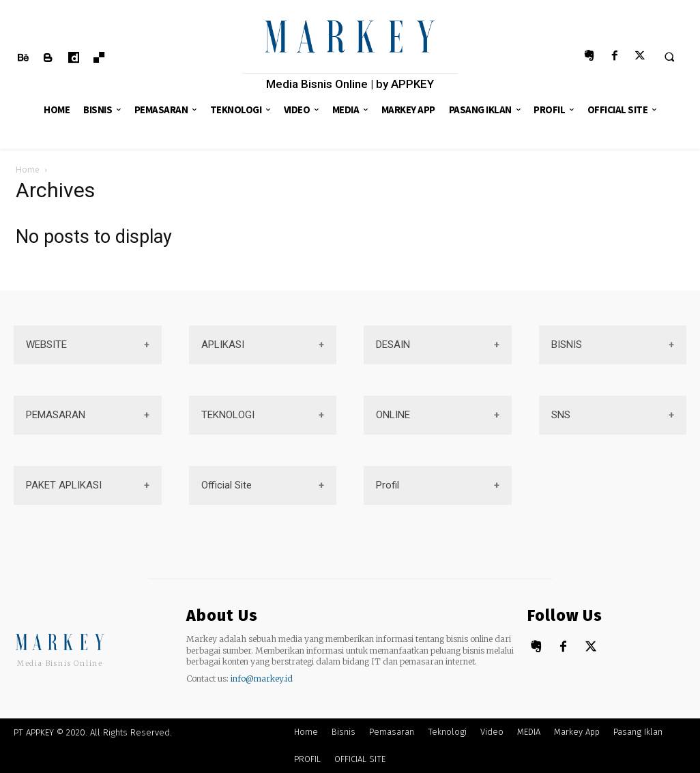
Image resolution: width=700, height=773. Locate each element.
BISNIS (567, 345)
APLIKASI (223, 345)
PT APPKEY (34, 732)
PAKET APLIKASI (64, 485)
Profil (388, 485)
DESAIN (393, 345)
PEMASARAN (56, 415)
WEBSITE (46, 345)
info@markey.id (262, 679)
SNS (561, 415)
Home (28, 170)
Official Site (227, 485)
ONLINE (393, 415)
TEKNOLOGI (228, 415)
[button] (669, 57)
